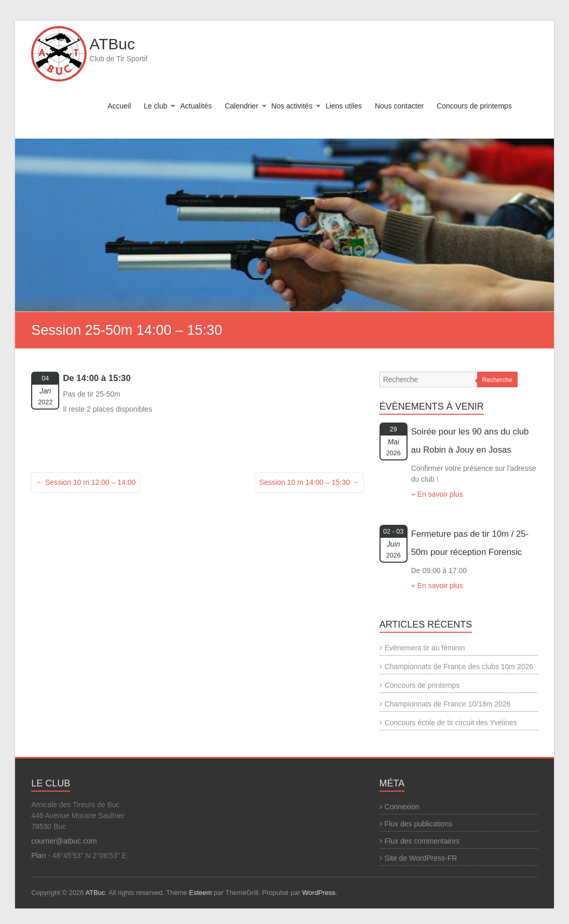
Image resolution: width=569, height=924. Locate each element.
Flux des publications (419, 824)
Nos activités (292, 106)
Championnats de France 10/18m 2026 (448, 704)
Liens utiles (344, 106)
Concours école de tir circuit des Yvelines (451, 723)
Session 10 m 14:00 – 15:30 (309, 482)
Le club (155, 106)
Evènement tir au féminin (425, 648)
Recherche (497, 380)
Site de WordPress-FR (421, 858)
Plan (38, 855)
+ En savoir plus (437, 494)
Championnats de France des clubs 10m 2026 (459, 667)
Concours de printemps (474, 106)
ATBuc (112, 44)
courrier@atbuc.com (64, 841)
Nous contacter (399, 106)
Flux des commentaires (422, 841)
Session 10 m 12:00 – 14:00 (86, 482)
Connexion (402, 807)
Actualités (196, 106)
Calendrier (242, 106)
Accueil (119, 106)
